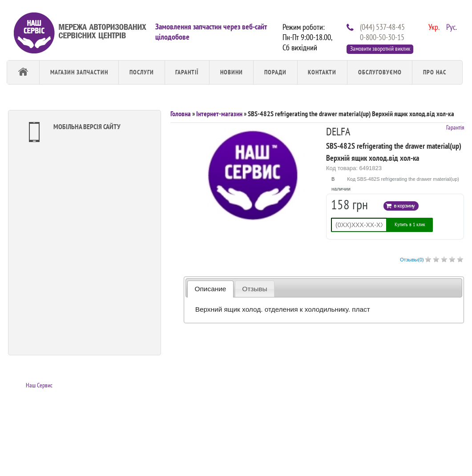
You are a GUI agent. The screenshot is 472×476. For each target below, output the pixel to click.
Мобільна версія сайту (73, 132)
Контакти (322, 72)
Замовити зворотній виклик (380, 49)
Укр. (433, 26)
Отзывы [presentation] (254, 289)
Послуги (142, 72)
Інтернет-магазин (219, 114)
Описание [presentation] (211, 289)
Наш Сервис (39, 385)
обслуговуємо (380, 72)
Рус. (451, 26)
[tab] (210, 289)
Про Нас (435, 72)
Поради (275, 72)
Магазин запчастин (79, 72)
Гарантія (455, 127)
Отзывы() (412, 260)
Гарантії (187, 72)
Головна (181, 114)
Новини (232, 72)
